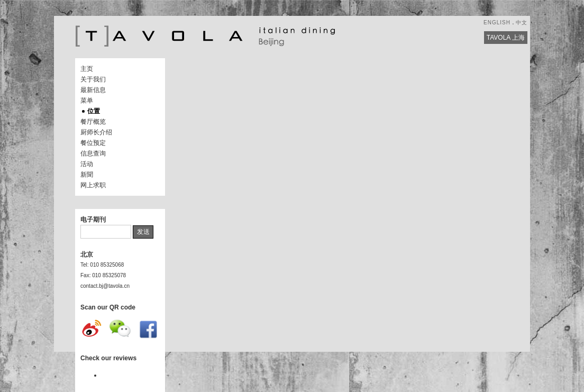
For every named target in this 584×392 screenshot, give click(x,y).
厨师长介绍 (96, 132)
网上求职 (93, 185)
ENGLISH (497, 22)
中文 (522, 22)
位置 (94, 111)
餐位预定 (93, 143)
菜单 (87, 101)
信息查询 (93, 153)
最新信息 (93, 90)
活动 (87, 164)
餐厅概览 (93, 122)
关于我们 (93, 79)
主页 (87, 69)
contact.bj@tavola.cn (105, 286)
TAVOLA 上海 (506, 38)
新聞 (87, 175)
